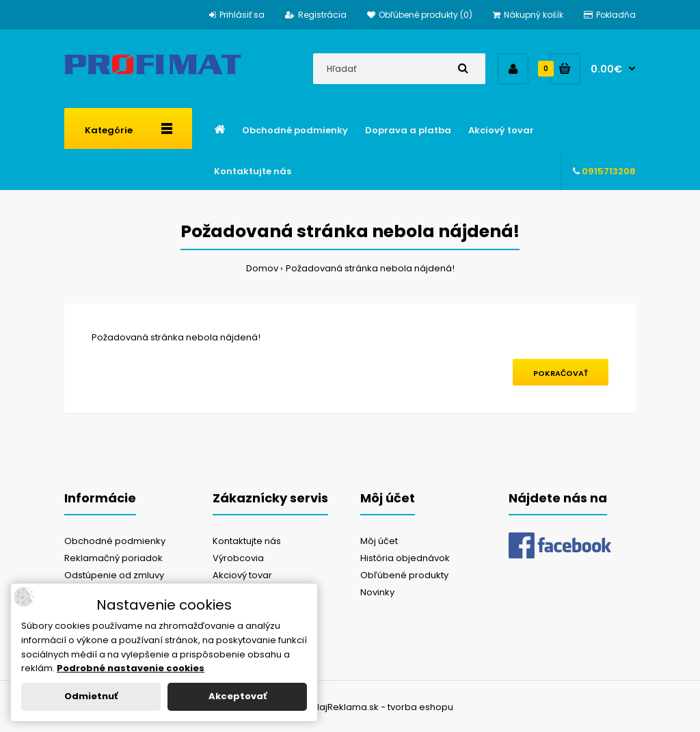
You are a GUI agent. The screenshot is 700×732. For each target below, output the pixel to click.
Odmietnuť (91, 696)
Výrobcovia (238, 558)
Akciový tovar (242, 575)
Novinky (377, 592)
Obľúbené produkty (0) (420, 15)
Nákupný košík (528, 15)
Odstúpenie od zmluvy (114, 575)
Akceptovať (238, 696)
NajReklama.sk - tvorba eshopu (383, 707)
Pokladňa (610, 15)
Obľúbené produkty (404, 575)
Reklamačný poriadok (113, 558)
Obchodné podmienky (115, 541)
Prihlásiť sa (237, 15)
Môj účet (379, 541)
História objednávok (405, 558)
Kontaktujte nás (247, 541)
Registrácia (316, 15)
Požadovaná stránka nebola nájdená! (370, 268)
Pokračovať (561, 373)
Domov (262, 268)
